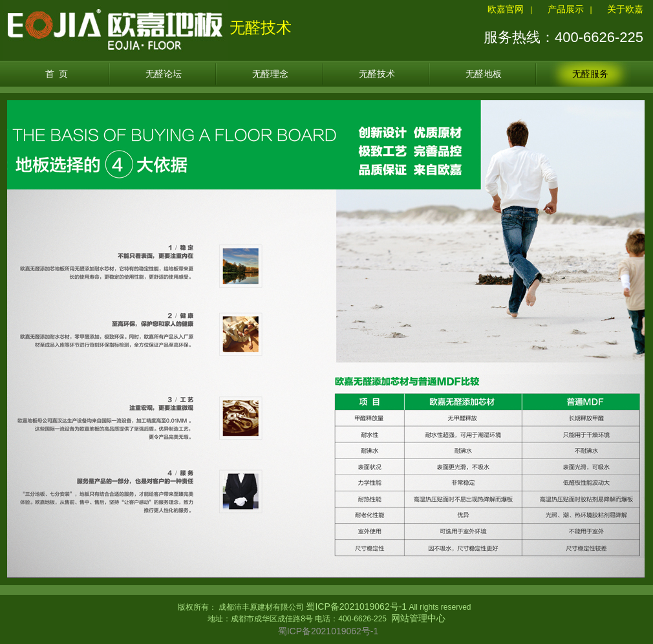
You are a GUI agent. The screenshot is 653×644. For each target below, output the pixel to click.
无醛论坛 (164, 74)
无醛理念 (270, 74)
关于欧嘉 (625, 9)
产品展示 (566, 9)
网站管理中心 (418, 618)
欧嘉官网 (506, 9)
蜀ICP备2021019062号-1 (356, 606)
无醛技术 (377, 74)
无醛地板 (484, 74)
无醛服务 (590, 74)
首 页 (57, 74)
